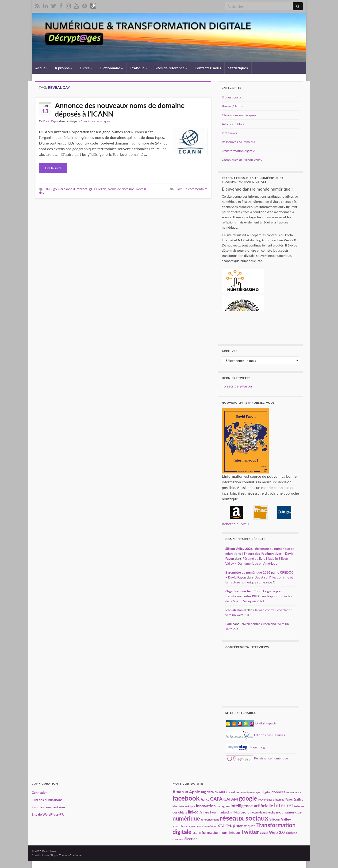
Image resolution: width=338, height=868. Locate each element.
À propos (64, 68)
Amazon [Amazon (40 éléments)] (180, 792)
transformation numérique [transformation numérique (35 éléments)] (216, 832)
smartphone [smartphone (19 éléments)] (180, 826)
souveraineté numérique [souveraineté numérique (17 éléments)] (203, 826)
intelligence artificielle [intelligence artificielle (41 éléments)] (252, 806)
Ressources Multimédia (238, 142)
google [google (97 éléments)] (248, 798)
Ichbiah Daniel (236, 610)
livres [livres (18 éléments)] (213, 812)
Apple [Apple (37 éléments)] (195, 792)
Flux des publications (47, 800)
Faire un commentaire (192, 189)
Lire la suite (53, 168)
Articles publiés (233, 124)
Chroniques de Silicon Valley (242, 160)
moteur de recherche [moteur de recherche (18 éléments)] (262, 812)
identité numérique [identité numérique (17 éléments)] (184, 806)
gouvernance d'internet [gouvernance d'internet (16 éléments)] (271, 800)
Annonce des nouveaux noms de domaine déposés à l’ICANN (120, 109)
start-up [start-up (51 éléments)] (227, 825)
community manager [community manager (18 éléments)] (248, 792)
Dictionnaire (111, 68)
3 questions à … (233, 97)
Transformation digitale (238, 151)
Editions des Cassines (255, 735)
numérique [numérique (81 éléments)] (186, 818)
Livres (86, 68)
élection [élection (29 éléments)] (191, 839)
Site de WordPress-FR (48, 814)
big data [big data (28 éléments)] (207, 792)
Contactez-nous (208, 68)
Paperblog (245, 747)
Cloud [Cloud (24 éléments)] (231, 792)
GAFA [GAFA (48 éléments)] (216, 799)
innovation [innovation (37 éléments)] (206, 806)
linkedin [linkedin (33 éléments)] (195, 812)
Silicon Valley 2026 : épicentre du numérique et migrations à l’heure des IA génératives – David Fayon (259, 553)
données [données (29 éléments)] (278, 792)
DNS (48, 189)
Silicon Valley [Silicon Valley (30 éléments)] (280, 819)
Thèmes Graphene (70, 855)
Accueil (41, 68)
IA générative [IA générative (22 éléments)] (294, 799)
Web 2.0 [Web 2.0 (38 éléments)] (277, 832)
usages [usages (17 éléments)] (264, 833)
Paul (229, 624)
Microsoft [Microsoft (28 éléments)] (241, 812)
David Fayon (51, 121)
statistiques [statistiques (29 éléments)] (246, 826)
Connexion (40, 792)
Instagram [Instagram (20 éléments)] (223, 806)
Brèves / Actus (232, 106)
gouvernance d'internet (70, 189)
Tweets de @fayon (237, 386)
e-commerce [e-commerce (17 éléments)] (294, 792)
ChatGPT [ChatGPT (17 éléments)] (220, 792)
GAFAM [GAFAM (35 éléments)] (231, 799)
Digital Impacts (251, 723)
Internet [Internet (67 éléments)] (284, 805)
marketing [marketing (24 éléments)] (225, 812)
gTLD (93, 189)
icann (102, 189)
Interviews (229, 133)
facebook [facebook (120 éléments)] (186, 798)
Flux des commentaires (48, 807)
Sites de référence (171, 68)
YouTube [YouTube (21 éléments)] (291, 833)
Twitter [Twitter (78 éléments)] (250, 832)
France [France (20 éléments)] (205, 800)
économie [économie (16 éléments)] (178, 839)
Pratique (139, 68)
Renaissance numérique (257, 758)
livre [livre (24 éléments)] (206, 812)
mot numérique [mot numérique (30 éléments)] (289, 812)
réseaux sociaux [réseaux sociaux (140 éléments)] (244, 818)
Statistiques (238, 68)
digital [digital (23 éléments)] (266, 792)
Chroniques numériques (95, 121)
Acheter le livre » (235, 524)
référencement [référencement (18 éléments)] (210, 819)
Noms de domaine (121, 189)
